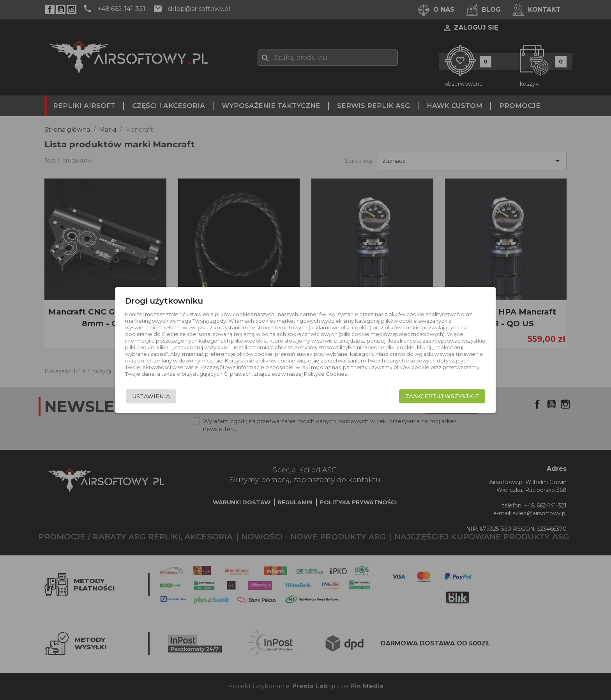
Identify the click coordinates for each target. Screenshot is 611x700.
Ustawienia (151, 396)
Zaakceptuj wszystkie (442, 396)
